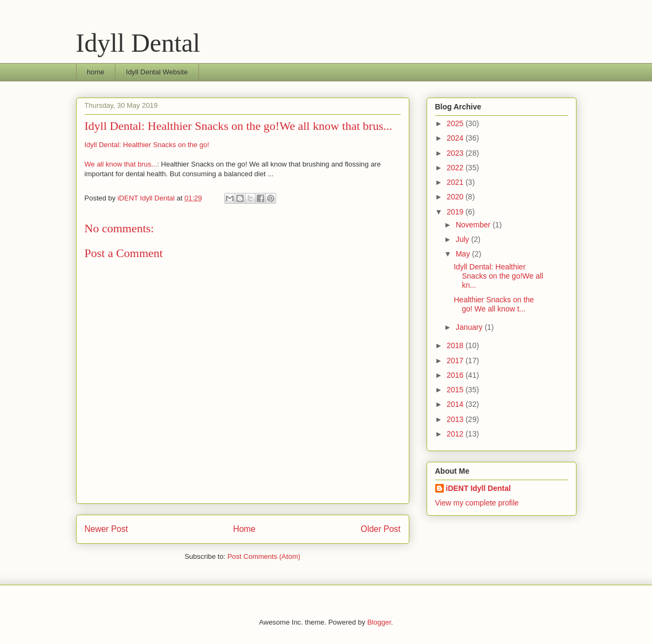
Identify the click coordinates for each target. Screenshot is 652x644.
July (464, 239)
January (470, 327)
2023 (456, 153)
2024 (456, 138)
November (474, 225)
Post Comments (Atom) (264, 556)
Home (244, 529)
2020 (456, 197)
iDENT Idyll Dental (479, 488)
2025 (456, 123)
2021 (456, 182)
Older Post (381, 529)
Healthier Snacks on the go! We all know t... (494, 304)
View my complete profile (477, 503)
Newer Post (107, 529)
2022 (456, 168)
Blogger (379, 622)
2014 (456, 404)
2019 (456, 212)
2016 (456, 375)
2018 (456, 345)
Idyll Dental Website (157, 72)
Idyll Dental (138, 43)
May (464, 254)
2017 (456, 361)
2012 (456, 434)
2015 (456, 390)
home (96, 72)
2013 (456, 419)
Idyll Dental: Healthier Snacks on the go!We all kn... (498, 276)
